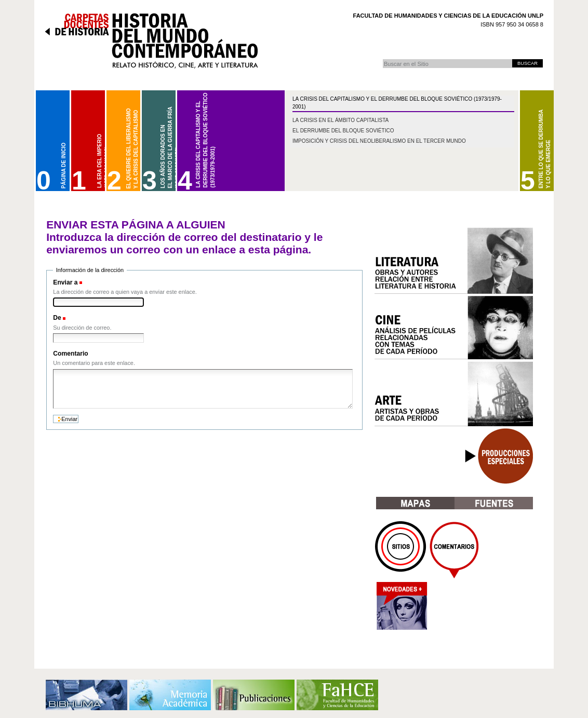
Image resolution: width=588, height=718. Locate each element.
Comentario (70, 354)
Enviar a (65, 282)
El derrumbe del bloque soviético (343, 131)
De (57, 318)
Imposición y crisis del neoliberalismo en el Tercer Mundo (379, 141)
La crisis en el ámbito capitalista (340, 120)
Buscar (383, 59)
